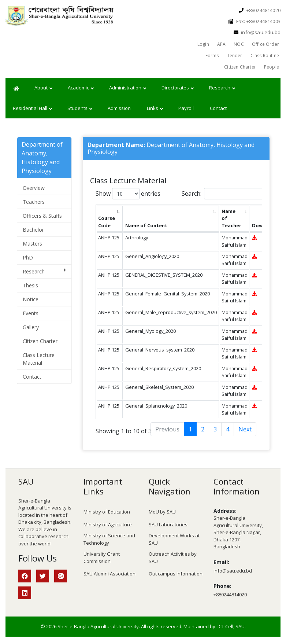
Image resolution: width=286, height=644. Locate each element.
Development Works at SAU (174, 539)
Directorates (178, 88)
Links (155, 108)
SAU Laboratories (168, 525)
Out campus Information (176, 574)
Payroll (186, 108)
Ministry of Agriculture (108, 525)
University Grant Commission (102, 557)
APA (222, 44)
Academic (81, 88)
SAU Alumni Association (109, 574)
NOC (239, 44)
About (43, 88)
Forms (212, 56)
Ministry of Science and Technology (109, 539)
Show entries (128, 194)
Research (222, 88)
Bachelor (33, 230)
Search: (225, 194)
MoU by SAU (162, 512)
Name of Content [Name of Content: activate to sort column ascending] (146, 225)
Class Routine (265, 56)
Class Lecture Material (39, 359)
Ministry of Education (107, 512)
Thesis (30, 285)
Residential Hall (32, 108)
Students (80, 108)
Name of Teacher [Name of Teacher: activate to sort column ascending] (231, 218)
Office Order (265, 44)
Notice (31, 299)
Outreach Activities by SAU (173, 557)
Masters (32, 244)
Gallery (31, 327)
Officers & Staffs (42, 216)
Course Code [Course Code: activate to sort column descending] (107, 222)
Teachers (34, 202)
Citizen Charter (240, 67)
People (272, 67)
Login (203, 44)
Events (31, 313)
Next (245, 429)
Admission (119, 108)
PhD (28, 257)
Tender (235, 56)
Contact (218, 108)
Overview (34, 188)
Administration (128, 88)
